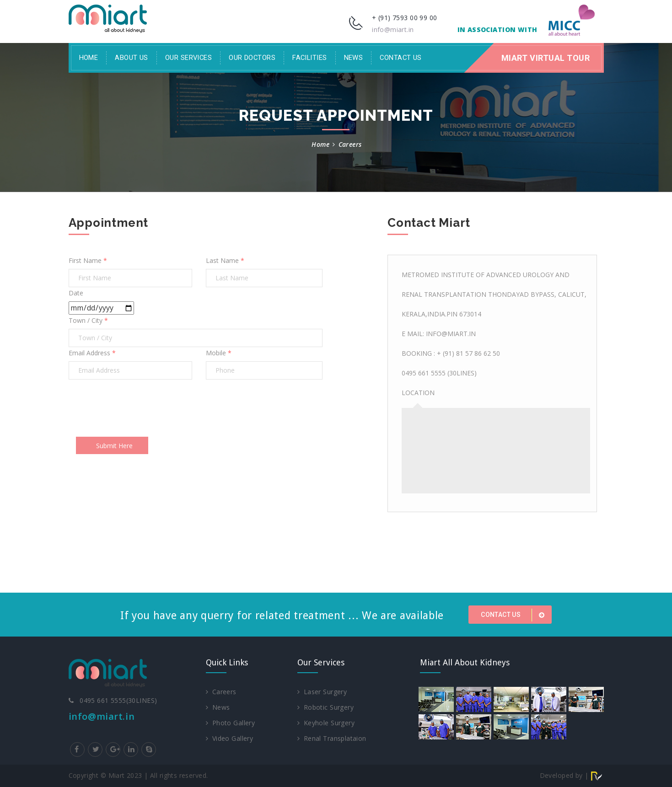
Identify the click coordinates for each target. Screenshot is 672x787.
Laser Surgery (322, 692)
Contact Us (401, 58)
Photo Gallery (231, 723)
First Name (88, 260)
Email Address (92, 353)
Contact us (514, 615)
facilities (309, 58)
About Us (132, 58)
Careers (221, 692)
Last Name (225, 260)
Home (89, 58)
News (354, 58)
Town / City (88, 320)
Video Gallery (230, 738)
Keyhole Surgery (326, 723)
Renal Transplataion (332, 738)
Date (76, 293)
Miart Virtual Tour (546, 58)
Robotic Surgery (326, 707)
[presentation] (138, 408)
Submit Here (114, 446)
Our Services (188, 58)
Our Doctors (252, 58)
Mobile (219, 353)
